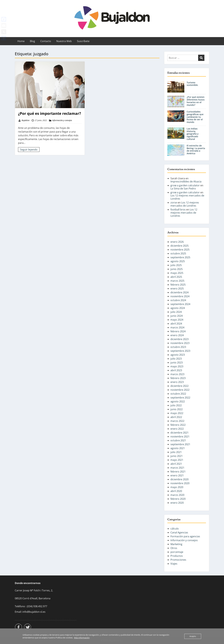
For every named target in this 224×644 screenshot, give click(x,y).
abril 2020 (176, 491)
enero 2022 (177, 429)
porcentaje (177, 552)
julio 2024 (176, 312)
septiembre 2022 (180, 398)
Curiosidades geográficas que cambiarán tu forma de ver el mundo (195, 117)
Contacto (46, 41)
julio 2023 (176, 359)
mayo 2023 (177, 366)
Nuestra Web (64, 41)
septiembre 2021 (180, 444)
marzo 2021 (177, 468)
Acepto (193, 636)
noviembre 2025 (180, 250)
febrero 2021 (178, 472)
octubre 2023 (178, 347)
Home (21, 41)
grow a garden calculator (185, 185)
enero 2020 (177, 503)
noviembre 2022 (180, 390)
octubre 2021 (178, 440)
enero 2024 (177, 335)
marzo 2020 (177, 495)
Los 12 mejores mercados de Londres (187, 197)
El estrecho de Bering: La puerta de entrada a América (196, 149)
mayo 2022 (177, 413)
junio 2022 (177, 409)
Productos (177, 556)
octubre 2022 (178, 394)
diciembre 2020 (180, 479)
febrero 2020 (178, 499)
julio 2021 (176, 452)
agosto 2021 (178, 448)
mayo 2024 (177, 320)
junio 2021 (177, 456)
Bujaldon (26, 120)
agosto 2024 (178, 308)
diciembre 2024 (180, 292)
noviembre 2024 (180, 296)
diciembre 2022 (180, 386)
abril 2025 (176, 277)
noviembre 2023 (180, 343)
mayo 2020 (177, 487)
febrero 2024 (178, 331)
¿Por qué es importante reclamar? (49, 113)
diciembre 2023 (180, 339)
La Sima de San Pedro (183, 188)
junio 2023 (177, 363)
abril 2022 (176, 417)
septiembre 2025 (180, 257)
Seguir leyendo (29, 150)
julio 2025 (176, 265)
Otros (174, 548)
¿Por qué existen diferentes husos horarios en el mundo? (196, 101)
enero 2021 (177, 475)
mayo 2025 (177, 273)
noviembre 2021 (180, 436)
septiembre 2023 (180, 351)
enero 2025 (177, 289)
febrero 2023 (178, 378)
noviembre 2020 (180, 483)
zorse (174, 203)
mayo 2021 (177, 460)
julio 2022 (176, 405)
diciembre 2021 (180, 433)
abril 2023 (176, 370)
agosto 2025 (178, 261)
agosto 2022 (178, 401)
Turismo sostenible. (192, 84)
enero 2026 (177, 242)
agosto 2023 (178, 355)
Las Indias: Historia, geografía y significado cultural (193, 134)
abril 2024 (176, 324)
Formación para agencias (185, 536)
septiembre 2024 (180, 304)
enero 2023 (177, 382)
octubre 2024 (178, 300)
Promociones (178, 560)
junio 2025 (177, 269)
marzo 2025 (177, 281)
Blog (32, 41)
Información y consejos (62, 120)
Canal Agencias (179, 532)
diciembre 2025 (180, 246)
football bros (178, 210)
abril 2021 (176, 464)
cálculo (175, 529)
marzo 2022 (177, 421)
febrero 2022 (178, 425)
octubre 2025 (178, 253)
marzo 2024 (177, 327)
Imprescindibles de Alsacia (186, 181)
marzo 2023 (177, 374)
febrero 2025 (178, 285)
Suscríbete (83, 41)
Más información (82, 638)
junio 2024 (177, 316)
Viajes (174, 564)
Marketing (176, 544)
